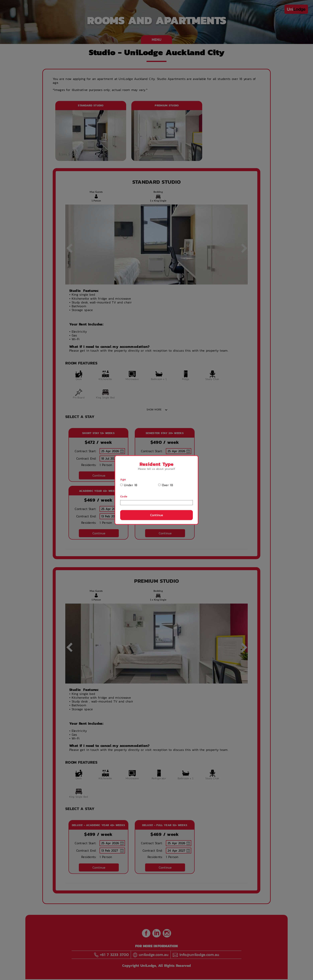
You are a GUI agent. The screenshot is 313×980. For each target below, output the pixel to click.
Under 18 (129, 485)
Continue (157, 515)
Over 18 (165, 485)
